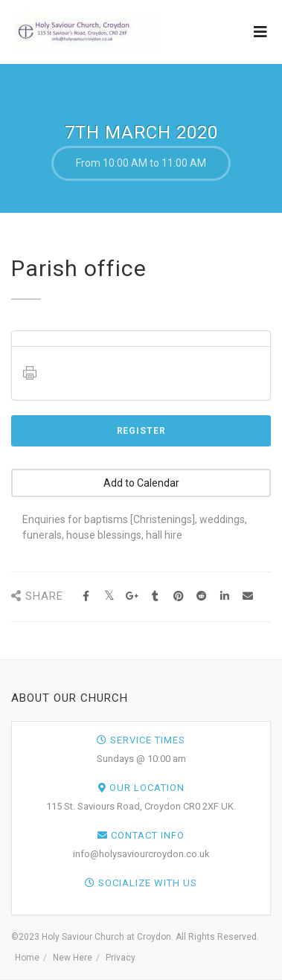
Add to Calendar (141, 483)
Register (141, 431)
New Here (73, 958)
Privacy (121, 958)
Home (27, 958)
